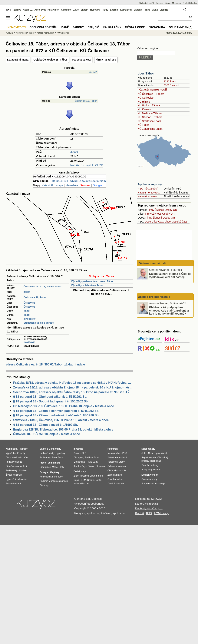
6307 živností (171, 85)
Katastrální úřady (116, 462)
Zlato (76, 10)
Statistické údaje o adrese (39, 323)
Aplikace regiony (150, 184)
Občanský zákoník (117, 471)
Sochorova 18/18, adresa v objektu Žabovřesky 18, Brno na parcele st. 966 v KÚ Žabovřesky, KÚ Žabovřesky (73, 392)
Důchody (44, 485)
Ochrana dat (82, 499)
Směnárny (45, 457)
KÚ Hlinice (144, 102)
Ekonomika (157, 27)
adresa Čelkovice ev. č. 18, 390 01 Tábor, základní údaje (45, 364)
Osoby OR (171, 210)
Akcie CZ (28, 10)
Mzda (55, 467)
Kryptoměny (80, 466)
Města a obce (135, 27)
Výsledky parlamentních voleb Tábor (92, 281)
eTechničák (155, 461)
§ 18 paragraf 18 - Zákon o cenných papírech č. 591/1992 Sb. (56, 411)
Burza (76, 453)
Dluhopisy (78, 457)
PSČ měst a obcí (148, 189)
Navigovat (29, 342)
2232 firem (170, 81)
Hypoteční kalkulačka (16, 479)
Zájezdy (160, 3)
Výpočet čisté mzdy (15, 453)
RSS (149, 513)
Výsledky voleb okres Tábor (87, 285)
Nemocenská (46, 477)
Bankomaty (55, 449)
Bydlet (186, 3)
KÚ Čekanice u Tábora (151, 94)
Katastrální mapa (18, 60)
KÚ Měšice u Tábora (150, 113)
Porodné (58, 477)
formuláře (119, 484)
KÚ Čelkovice (146, 98)
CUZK (99, 165)
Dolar (61, 457)
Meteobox (177, 3)
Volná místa (54, 463)
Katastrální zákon (148, 196)
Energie (114, 10)
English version (150, 475)
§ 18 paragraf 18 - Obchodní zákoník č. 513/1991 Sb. (50, 397)
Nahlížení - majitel (82, 165)
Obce (148, 222)
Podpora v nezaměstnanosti (54, 481)
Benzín (91, 480)
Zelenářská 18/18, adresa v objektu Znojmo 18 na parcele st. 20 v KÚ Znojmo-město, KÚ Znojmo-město (73, 387)
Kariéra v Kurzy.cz (147, 504)
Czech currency (149, 479)
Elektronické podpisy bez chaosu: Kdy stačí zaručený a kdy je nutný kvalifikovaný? (169, 310)
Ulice (155, 222)
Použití (140, 513)
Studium (194, 3)
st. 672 (93, 72)
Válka (155, 10)
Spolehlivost (161, 453)
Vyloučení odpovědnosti (89, 504)
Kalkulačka (126, 10)
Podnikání (113, 449)
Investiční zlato (87, 476)
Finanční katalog (150, 465)
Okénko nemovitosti (152, 263)
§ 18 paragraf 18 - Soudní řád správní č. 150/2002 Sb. (51, 401)
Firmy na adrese (106, 60)
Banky (43, 449)
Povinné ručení (13, 484)
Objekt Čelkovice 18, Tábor (50, 60)
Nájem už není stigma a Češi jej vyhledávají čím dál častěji (170, 275)
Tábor (27, 311)
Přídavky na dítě (14, 462)
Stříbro (99, 476)
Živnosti (159, 210)
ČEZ (84, 453)
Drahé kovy (80, 471)
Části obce (164, 222)
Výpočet (24, 449)
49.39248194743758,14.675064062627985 (79, 181)
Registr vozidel (149, 457)
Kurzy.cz (10, 33)
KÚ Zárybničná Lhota (150, 129)
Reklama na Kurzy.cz (148, 499)
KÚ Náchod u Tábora (150, 117)
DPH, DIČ (93, 27)
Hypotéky (95, 10)
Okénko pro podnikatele (154, 297)
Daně (65, 27)
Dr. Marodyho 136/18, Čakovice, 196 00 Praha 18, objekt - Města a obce (64, 406)
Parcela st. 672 (82, 60)
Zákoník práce (115, 475)
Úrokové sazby (47, 453)
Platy (61, 467)
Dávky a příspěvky (49, 472)
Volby (144, 470)
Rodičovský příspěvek (17, 471)
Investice (78, 449)
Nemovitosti (21, 33)
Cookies (97, 499)
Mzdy (95, 462)
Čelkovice (29, 303)
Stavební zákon (115, 479)
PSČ (125, 453)
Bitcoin (84, 10)
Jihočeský (30, 319)
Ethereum (101, 466)
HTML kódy (161, 513)
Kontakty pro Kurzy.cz (149, 508)
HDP (89, 462)
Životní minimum (14, 475)
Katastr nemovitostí (153, 89)
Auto (144, 453)
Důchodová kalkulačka (17, 457)
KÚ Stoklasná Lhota (149, 121)
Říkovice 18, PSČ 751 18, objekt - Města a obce (47, 434)
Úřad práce (45, 467)
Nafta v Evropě (81, 484)
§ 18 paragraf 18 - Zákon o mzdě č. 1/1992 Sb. (46, 425)
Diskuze (164, 10)
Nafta (98, 480)
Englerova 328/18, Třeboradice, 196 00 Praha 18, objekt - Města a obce (63, 429)
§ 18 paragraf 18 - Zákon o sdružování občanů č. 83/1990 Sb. (56, 415)
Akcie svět (40, 10)
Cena (151, 453)
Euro (54, 457)
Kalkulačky (112, 27)
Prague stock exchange (153, 484)
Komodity (66, 10)
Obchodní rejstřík (147, 3)
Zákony (138, 10)
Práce (147, 10)
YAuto (168, 3)
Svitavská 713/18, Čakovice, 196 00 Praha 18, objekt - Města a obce (61, 420)
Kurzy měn (53, 10)
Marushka (72, 185)
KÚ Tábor (143, 125)
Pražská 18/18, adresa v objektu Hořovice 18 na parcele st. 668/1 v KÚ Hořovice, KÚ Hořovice (73, 383)
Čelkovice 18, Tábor (86, 101)
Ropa (76, 480)
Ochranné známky (182, 27)
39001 (74, 152)
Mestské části (179, 222)
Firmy (151, 210)
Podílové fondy (92, 457)
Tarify (105, 10)
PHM (83, 480)
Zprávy (17, 10)
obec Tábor (146, 73)
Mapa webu (154, 470)
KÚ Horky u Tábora (149, 105)
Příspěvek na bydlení (16, 466)
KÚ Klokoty (144, 109)
